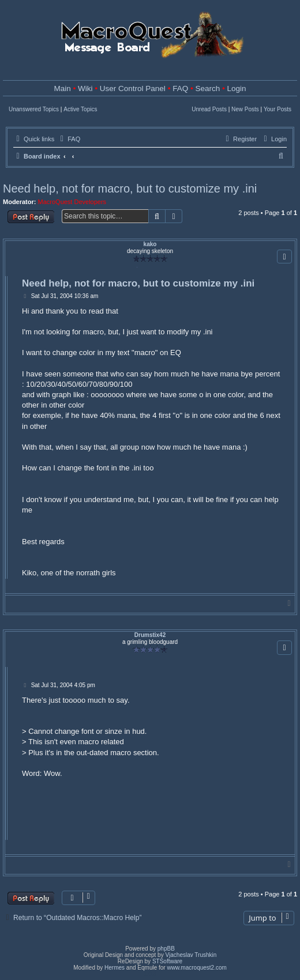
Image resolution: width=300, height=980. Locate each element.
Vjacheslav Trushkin (191, 955)
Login (236, 88)
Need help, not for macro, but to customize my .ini (130, 189)
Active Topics (80, 109)
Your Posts (277, 109)
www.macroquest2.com (196, 968)
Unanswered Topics (34, 109)
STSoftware (167, 961)
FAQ (180, 88)
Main (63, 88)
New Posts (245, 109)
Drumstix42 (150, 635)
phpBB (166, 949)
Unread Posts (209, 109)
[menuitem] (69, 139)
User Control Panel (133, 88)
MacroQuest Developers (72, 202)
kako (150, 244)
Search (207, 88)
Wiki (85, 88)
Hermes (115, 968)
